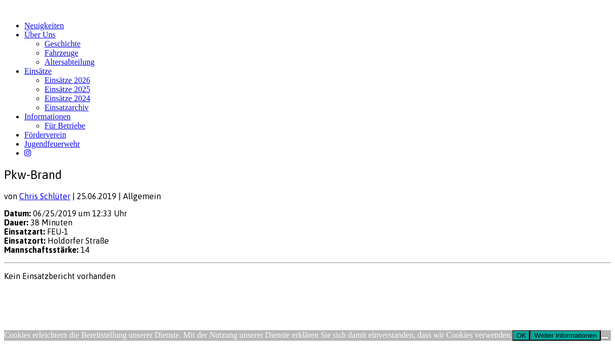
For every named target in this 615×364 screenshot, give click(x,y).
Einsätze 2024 (67, 98)
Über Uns (40, 35)
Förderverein (45, 135)
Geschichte (63, 44)
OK (521, 335)
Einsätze (38, 71)
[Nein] (605, 338)
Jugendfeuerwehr (52, 144)
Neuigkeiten (44, 26)
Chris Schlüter (45, 196)
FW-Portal (97, 295)
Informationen (48, 117)
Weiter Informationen (565, 335)
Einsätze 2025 (67, 89)
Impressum (20, 295)
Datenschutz (59, 295)
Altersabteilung (70, 62)
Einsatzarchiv (67, 107)
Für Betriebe (65, 126)
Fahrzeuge (61, 53)
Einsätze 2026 (67, 80)
